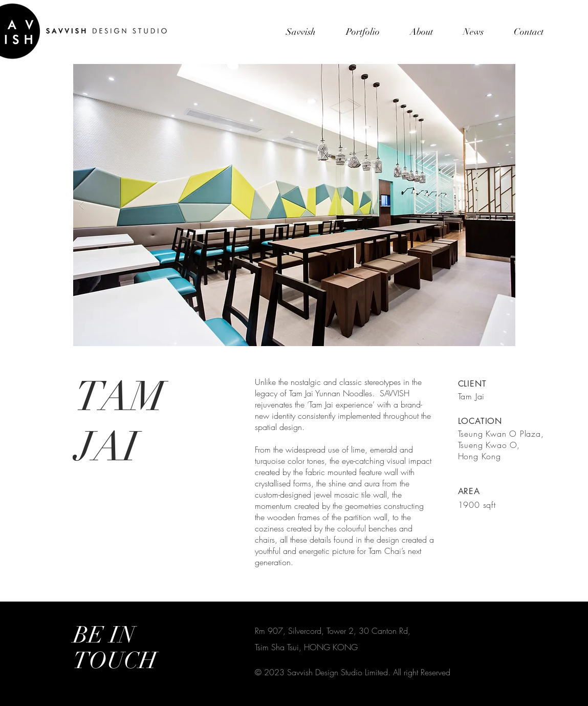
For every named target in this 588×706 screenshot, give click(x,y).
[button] (294, 205)
